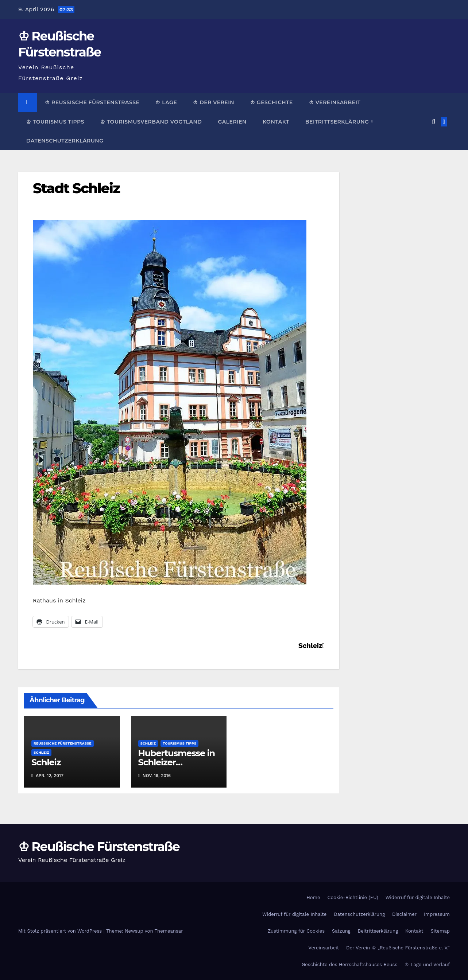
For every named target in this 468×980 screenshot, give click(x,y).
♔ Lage (166, 102)
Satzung (341, 931)
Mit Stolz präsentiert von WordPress (61, 931)
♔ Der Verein (214, 102)
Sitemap (440, 931)
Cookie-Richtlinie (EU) (353, 897)
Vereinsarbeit (324, 948)
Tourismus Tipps (179, 743)
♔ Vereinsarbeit (335, 102)
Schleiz (312, 646)
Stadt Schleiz (76, 188)
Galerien (232, 122)
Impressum (437, 914)
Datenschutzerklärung (65, 141)
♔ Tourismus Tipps (55, 122)
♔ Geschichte (272, 102)
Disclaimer (404, 914)
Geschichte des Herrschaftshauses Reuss (349, 965)
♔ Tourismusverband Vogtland (151, 122)
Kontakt (276, 122)
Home (313, 897)
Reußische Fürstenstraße (63, 743)
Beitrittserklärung (338, 122)
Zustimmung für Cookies (296, 931)
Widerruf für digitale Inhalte (418, 897)
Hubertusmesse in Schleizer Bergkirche (177, 762)
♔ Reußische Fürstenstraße (92, 102)
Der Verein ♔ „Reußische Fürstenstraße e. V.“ (398, 948)
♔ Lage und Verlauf (427, 965)
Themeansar (169, 931)
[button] (434, 122)
